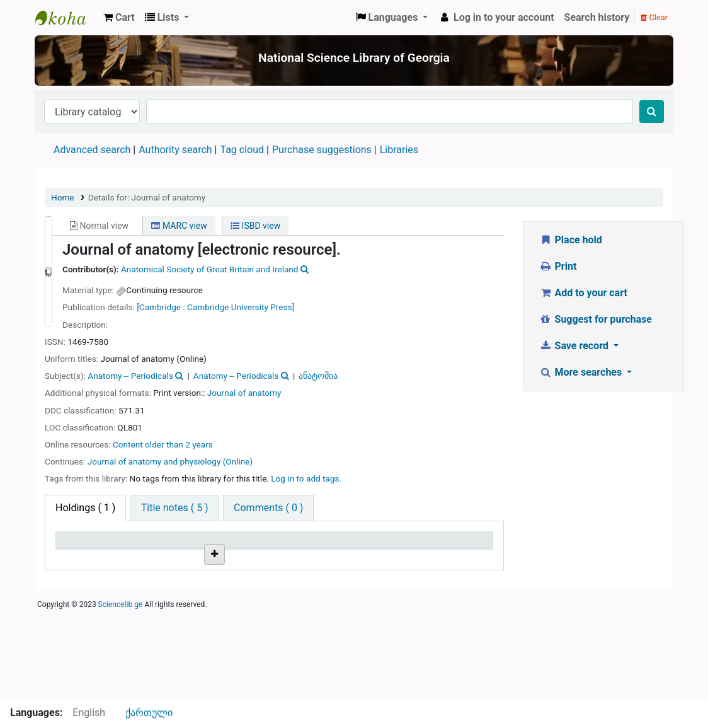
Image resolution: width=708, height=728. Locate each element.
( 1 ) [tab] (85, 508)
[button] (119, 18)
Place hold (571, 240)
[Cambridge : (161, 307)
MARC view (179, 226)
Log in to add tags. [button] (306, 478)
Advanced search (92, 150)
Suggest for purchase (596, 319)
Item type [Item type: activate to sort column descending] (83, 558)
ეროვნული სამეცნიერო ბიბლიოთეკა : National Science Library (67, 18)
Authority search (175, 150)
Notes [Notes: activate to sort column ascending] (367, 558)
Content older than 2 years (163, 444)
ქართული (149, 713)
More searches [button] (582, 372)
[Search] (652, 112)
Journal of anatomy (244, 393)
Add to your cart (583, 293)
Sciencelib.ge (121, 693)
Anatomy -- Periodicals (130, 376)
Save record (575, 346)
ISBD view (255, 226)
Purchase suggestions (322, 150)
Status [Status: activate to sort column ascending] (295, 558)
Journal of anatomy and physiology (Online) (170, 461)
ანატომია (318, 376)
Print (558, 266)
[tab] (175, 508)
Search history (597, 17)
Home (63, 197)
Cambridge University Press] (241, 307)
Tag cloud (242, 150)
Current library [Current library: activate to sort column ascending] (152, 552)
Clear (654, 17)
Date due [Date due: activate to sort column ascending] (446, 558)
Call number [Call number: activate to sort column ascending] (234, 558)
